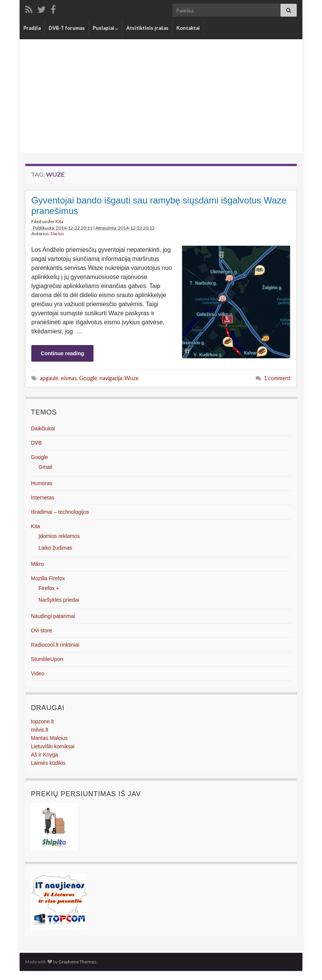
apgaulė (49, 378)
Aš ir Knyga (44, 755)
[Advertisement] (161, 96)
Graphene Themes (77, 962)
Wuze (132, 378)
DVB (36, 443)
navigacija (111, 378)
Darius (57, 233)
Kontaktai (188, 28)
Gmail (45, 467)
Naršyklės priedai (59, 600)
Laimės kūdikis (48, 763)
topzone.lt (42, 721)
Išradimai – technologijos (60, 512)
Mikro (37, 564)
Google (88, 378)
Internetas (43, 498)
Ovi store (41, 630)
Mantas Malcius (49, 738)
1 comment (277, 378)
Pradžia (32, 28)
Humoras (42, 483)
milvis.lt (40, 730)
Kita (59, 221)
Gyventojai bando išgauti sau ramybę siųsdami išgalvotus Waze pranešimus (159, 206)
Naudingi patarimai (53, 616)
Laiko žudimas (55, 548)
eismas (69, 378)
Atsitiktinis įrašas (147, 28)
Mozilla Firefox (48, 578)
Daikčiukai (43, 428)
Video (38, 673)
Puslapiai (106, 28)
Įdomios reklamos (59, 536)
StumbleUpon (47, 659)
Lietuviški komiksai (53, 746)
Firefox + (49, 588)
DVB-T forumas (67, 28)
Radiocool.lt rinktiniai (55, 645)
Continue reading (62, 353)
